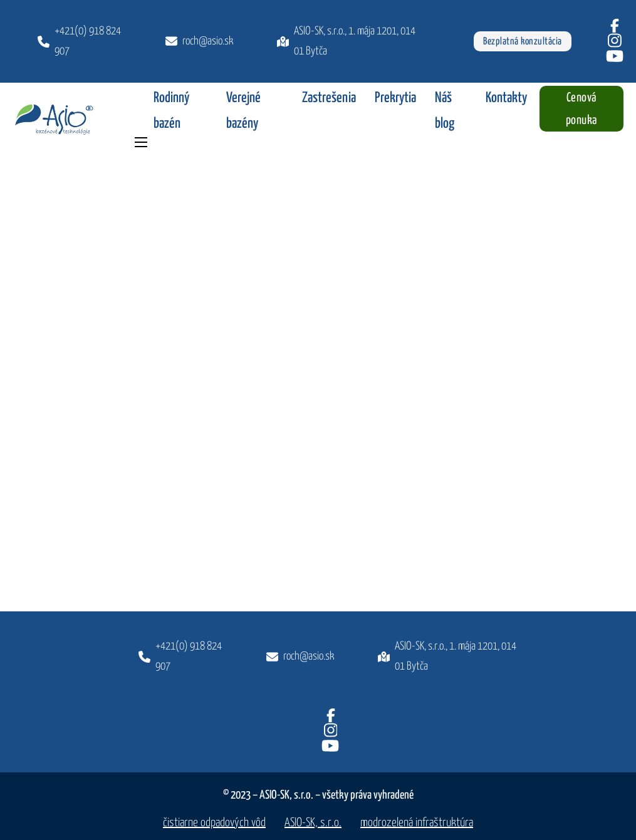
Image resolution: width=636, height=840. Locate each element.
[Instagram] (615, 40)
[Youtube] (615, 56)
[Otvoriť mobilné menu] (141, 142)
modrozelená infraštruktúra (417, 823)
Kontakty (506, 98)
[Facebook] (615, 26)
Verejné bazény (243, 111)
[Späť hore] (251, 600)
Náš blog (445, 111)
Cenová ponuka (581, 109)
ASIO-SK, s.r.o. (313, 823)
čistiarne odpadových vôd (214, 823)
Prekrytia (395, 98)
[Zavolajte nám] (180, 657)
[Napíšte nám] (300, 656)
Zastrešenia (329, 98)
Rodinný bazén (171, 111)
